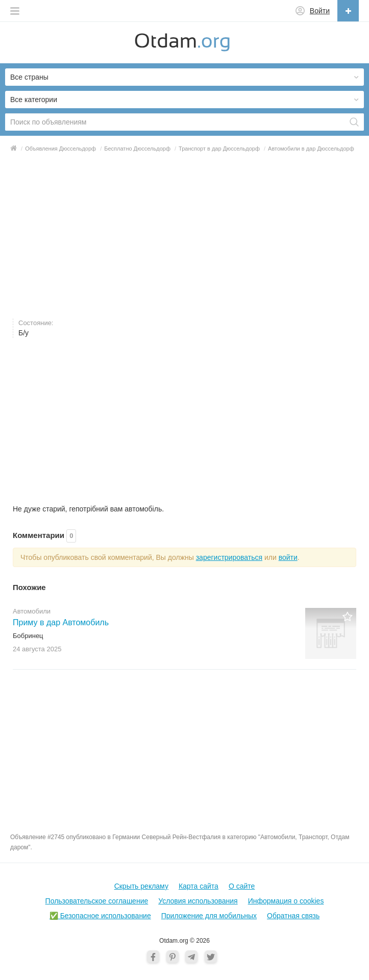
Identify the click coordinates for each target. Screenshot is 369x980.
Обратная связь (293, 916)
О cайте (242, 886)
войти (288, 557)
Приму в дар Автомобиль (61, 622)
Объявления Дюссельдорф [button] (60, 149)
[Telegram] (191, 957)
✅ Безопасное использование (100, 916)
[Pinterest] (173, 957)
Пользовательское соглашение (97, 901)
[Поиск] (354, 122)
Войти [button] (320, 11)
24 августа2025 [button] (37, 649)
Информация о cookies (286, 901)
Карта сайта (199, 886)
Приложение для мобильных (209, 916)
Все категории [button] (34, 100)
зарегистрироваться (229, 557)
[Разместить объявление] (348, 11)
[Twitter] (211, 957)
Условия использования (198, 901)
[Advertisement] (184, 235)
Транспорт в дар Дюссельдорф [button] (219, 149)
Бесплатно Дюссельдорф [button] (137, 149)
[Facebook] (153, 957)
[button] (15, 11)
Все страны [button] (29, 77)
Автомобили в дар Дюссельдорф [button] (311, 149)
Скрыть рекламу (141, 886)
